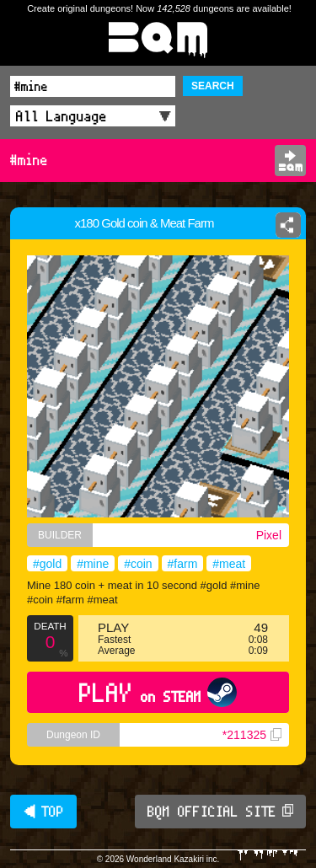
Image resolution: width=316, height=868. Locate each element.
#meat (229, 564)
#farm (183, 564)
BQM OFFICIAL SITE (220, 812)
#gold (47, 564)
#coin (138, 564)
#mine (93, 564)
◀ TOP (43, 812)
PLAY (158, 692)
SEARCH (213, 86)
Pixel (269, 535)
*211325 (252, 735)
